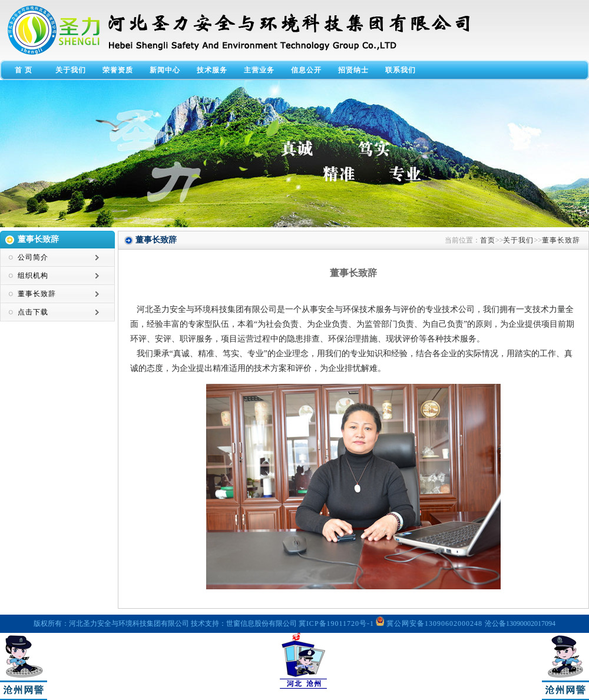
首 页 (24, 70)
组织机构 (33, 276)
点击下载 (33, 312)
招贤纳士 (353, 70)
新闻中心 (165, 70)
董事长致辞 (37, 294)
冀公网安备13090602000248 (430, 623)
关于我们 (71, 70)
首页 (488, 240)
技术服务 (212, 70)
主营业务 (259, 70)
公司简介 (33, 257)
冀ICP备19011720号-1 (336, 623)
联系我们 (401, 70)
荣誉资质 (118, 70)
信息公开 (306, 70)
